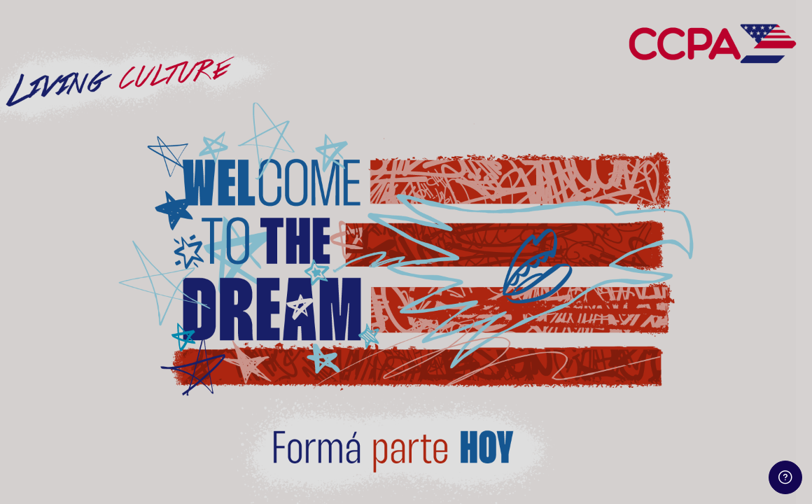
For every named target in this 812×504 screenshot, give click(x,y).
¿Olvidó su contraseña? (747, 340)
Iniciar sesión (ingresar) (664, 378)
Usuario (558, 204)
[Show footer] (785, 477)
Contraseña (568, 273)
